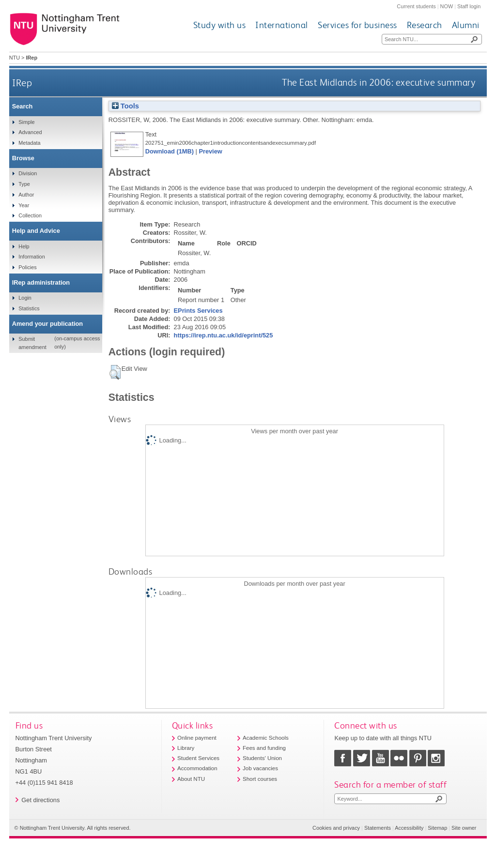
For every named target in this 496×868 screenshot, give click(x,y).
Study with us (220, 25)
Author (26, 195)
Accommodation (197, 768)
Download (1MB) (170, 151)
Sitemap (437, 828)
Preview (210, 151)
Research (425, 25)
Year (24, 205)
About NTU (191, 779)
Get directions (40, 800)
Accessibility (409, 828)
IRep (22, 83)
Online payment (197, 738)
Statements (378, 828)
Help (24, 246)
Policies (27, 267)
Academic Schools (266, 738)
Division (28, 173)
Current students (416, 6)
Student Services (198, 758)
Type (24, 184)
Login (25, 298)
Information (31, 257)
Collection (30, 215)
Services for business (357, 25)
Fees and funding (264, 748)
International (282, 25)
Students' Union (262, 758)
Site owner (464, 828)
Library (186, 748)
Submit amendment (32, 343)
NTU (15, 58)
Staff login (469, 6)
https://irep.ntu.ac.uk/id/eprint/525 (224, 335)
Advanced (30, 132)
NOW (447, 6)
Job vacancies (260, 768)
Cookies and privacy (336, 828)
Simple (26, 122)
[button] (115, 372)
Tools (125, 106)
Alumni (466, 25)
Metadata (29, 143)
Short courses (260, 779)
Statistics (29, 308)
